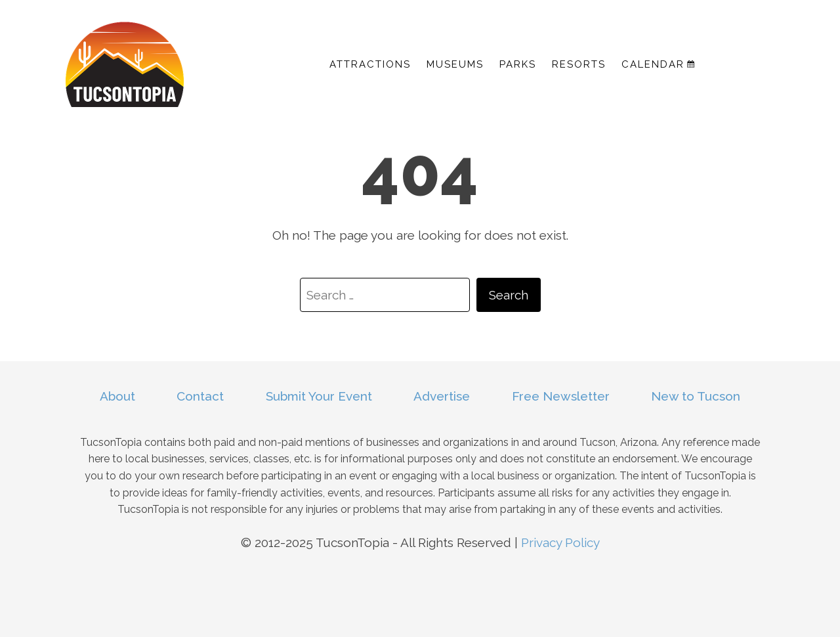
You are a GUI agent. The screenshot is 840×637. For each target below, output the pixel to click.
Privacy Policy (560, 542)
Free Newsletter (561, 396)
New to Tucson (696, 396)
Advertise (442, 396)
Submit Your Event (319, 396)
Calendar (658, 64)
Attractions (370, 64)
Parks (518, 64)
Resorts (579, 64)
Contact (200, 396)
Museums (455, 64)
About (117, 396)
